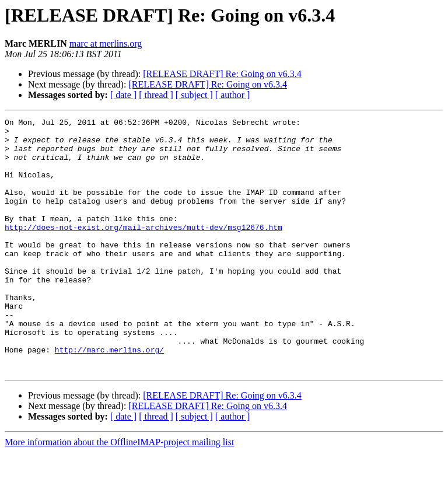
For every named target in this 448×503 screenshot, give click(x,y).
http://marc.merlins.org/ (109, 397)
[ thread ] (156, 95)
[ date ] (123, 95)
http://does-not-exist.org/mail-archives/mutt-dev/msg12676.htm (143, 250)
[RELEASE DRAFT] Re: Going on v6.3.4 (222, 74)
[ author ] (233, 95)
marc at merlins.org (106, 43)
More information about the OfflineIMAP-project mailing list (119, 493)
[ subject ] (194, 95)
